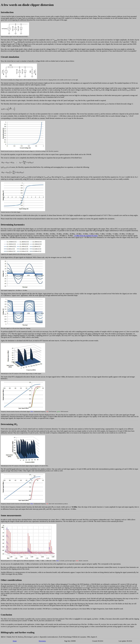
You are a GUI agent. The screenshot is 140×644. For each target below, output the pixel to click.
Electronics (42, 641)
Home (15, 641)
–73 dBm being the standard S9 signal (86, 236)
